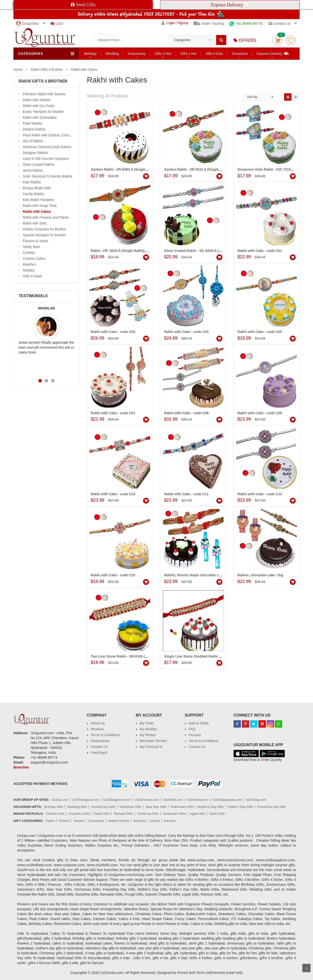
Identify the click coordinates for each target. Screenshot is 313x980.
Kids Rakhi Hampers (38, 200)
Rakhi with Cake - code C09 (260, 413)
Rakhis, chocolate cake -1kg (260, 575)
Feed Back (99, 753)
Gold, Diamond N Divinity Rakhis (48, 176)
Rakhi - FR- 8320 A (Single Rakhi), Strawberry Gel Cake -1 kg (140, 251)
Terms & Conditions (106, 735)
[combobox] (193, 38)
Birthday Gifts (54, 807)
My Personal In (151, 747)
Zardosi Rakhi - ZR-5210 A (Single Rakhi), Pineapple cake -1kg (214, 169)
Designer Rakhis (35, 153)
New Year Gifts (156, 807)
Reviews (97, 729)
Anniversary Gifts (103, 807)
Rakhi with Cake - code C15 (113, 575)
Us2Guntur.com (198, 800)
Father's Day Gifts (240, 807)
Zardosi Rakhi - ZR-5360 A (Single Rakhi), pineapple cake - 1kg (141, 169)
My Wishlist (148, 729)
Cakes (50, 821)
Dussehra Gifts (79, 814)
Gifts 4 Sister (33, 276)
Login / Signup (175, 23)
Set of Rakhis (33, 141)
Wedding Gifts (77, 807)
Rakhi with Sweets (37, 100)
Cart (277, 40)
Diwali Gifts (102, 814)
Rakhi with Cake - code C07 (113, 413)
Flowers (64, 821)
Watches (29, 264)
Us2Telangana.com (86, 800)
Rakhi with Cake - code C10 (113, 494)
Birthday (90, 54)
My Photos (148, 735)
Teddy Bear (31, 247)
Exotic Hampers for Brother (43, 112)
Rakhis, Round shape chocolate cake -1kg (198, 575)
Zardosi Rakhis (34, 129)
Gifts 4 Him (163, 54)
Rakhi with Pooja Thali (40, 206)
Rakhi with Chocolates (40, 118)
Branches (21, 767)
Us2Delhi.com (173, 800)
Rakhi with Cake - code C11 (186, 494)
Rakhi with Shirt (35, 223)
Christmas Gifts (148, 814)
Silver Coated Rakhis (39, 165)
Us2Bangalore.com (117, 800)
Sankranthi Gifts (174, 814)
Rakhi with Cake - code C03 (186, 332)
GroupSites (28, 24)
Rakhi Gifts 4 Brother (47, 70)
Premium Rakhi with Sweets (44, 94)
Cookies (29, 253)
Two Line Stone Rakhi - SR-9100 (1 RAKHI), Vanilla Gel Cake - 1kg (144, 656)
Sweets (79, 821)
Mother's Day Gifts (211, 807)
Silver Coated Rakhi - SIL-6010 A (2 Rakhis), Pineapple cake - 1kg (217, 251)
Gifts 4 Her (189, 54)
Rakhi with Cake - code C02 (113, 332)
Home (18, 70)
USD (57, 24)
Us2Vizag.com (256, 800)
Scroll (306, 968)
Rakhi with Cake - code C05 (260, 332)
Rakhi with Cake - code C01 (260, 251)
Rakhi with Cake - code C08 (186, 413)
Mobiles (29, 270)
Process (195, 735)
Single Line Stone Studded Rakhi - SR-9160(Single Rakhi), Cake (216, 656)
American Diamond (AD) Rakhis (47, 147)
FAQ (192, 729)
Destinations (100, 741)
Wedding (112, 54)
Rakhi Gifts (217, 814)
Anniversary (137, 54)
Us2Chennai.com (147, 800)
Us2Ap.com (60, 800)
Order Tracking (209, 24)
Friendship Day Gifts (272, 807)
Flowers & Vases (35, 241)
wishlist (291, 40)
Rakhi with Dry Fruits (39, 106)
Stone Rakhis (33, 170)
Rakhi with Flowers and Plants (46, 217)
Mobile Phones (119, 821)
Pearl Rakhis (32, 123)
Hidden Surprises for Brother (44, 229)
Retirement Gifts (182, 807)
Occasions (240, 54)
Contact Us (99, 747)
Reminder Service (153, 741)
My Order (147, 723)
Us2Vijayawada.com (227, 800)
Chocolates (96, 821)
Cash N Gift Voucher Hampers (46, 159)
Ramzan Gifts (123, 814)
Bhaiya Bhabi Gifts (37, 188)
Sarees (155, 821)
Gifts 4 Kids (214, 54)
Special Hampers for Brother (44, 235)
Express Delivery (273, 53)
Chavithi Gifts (55, 814)
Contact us (279, 24)
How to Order (199, 723)
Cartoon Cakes (34, 259)
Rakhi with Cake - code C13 (260, 494)
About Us (98, 723)
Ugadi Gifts (197, 814)
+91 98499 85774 (246, 24)
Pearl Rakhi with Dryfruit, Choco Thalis (52, 135)
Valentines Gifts (130, 807)
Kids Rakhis (32, 182)
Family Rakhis (34, 194)
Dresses (170, 821)
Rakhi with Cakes (84, 70)
